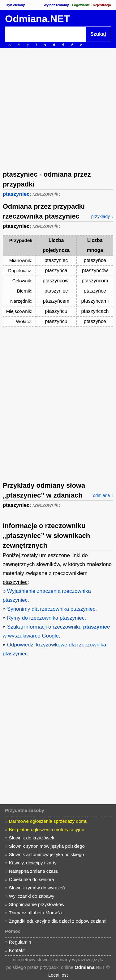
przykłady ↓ (102, 216)
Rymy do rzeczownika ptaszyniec (46, 618)
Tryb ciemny (15, 5)
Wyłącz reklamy (56, 5)
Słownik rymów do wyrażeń (37, 888)
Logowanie (81, 5)
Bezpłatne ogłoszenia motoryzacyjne (47, 829)
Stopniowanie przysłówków (37, 904)
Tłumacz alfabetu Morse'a (35, 913)
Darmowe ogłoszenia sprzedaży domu (48, 821)
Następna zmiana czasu (34, 871)
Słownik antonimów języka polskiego (47, 854)
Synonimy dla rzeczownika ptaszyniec (51, 609)
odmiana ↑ (103, 495)
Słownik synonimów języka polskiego (47, 846)
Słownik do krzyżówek (32, 838)
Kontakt (17, 950)
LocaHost (58, 975)
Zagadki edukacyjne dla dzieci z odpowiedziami (58, 921)
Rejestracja (102, 5)
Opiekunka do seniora (32, 879)
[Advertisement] (58, 109)
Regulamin (20, 942)
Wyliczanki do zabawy (32, 896)
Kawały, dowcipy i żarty (33, 863)
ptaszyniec (16, 194)
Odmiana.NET (37, 19)
